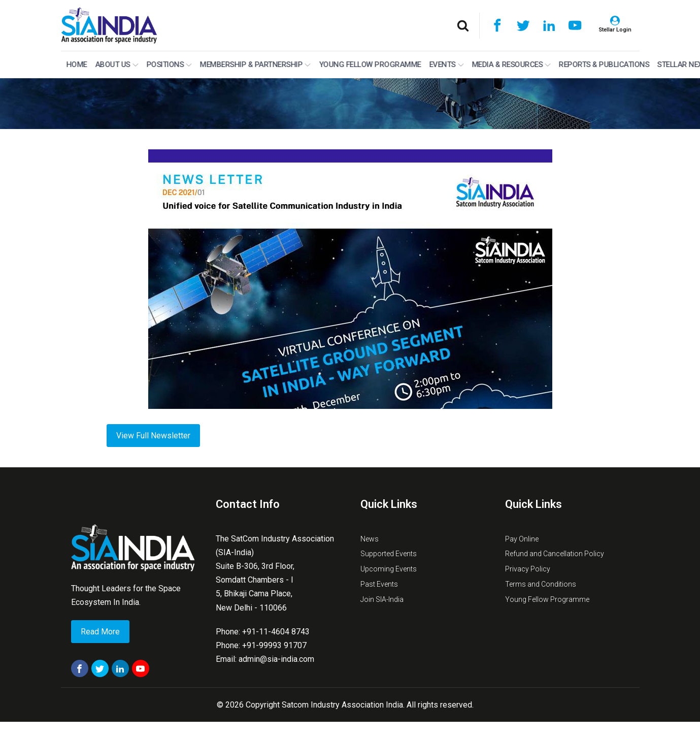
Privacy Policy (528, 569)
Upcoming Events (389, 569)
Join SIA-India (382, 599)
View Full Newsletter (153, 436)
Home (75, 65)
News (370, 539)
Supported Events (389, 554)
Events (445, 65)
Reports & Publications (603, 65)
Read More (100, 632)
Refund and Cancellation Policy (555, 554)
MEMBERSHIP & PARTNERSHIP (254, 65)
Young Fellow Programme (369, 65)
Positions (168, 65)
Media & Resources (510, 65)
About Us (115, 65)
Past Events (379, 584)
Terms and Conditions (541, 584)
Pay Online (522, 539)
